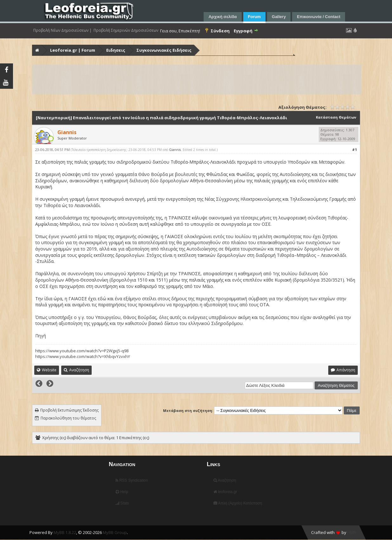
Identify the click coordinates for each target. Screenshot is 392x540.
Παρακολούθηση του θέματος (68, 418)
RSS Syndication (132, 480)
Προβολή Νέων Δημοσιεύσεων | (62, 30)
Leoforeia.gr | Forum (73, 50)
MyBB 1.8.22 (65, 532)
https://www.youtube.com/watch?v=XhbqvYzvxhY (83, 356)
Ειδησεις (116, 50)
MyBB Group (115, 532)
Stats (122, 503)
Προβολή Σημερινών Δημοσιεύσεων (126, 30)
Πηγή (41, 336)
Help (122, 492)
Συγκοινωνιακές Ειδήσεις (164, 50)
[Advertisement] (197, 80)
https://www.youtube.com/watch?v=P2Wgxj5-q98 (82, 351)
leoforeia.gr (225, 492)
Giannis (175, 150)
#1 (354, 150)
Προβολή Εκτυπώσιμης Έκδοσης (69, 410)
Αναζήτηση (225, 480)
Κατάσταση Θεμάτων (336, 117)
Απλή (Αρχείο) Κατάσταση (238, 503)
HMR (352, 532)
